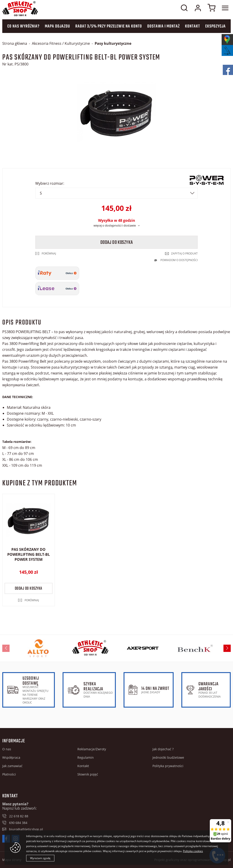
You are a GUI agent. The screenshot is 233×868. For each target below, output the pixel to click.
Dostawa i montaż (163, 26)
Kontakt (192, 26)
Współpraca (11, 757)
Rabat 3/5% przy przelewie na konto (109, 26)
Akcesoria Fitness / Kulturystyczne (61, 43)
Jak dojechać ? (163, 749)
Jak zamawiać (12, 766)
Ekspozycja (215, 26)
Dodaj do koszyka (117, 242)
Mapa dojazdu (57, 26)
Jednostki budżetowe (168, 757)
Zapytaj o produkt (184, 253)
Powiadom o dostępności (179, 260)
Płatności (9, 774)
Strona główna (15, 43)
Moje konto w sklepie (198, 8)
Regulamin (86, 757)
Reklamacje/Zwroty (92, 749)
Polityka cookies (193, 851)
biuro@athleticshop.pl (26, 829)
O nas (7, 749)
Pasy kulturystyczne (113, 43)
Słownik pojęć (88, 774)
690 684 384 (18, 823)
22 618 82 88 (19, 816)
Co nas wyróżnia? (23, 26)
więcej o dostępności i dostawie (115, 225)
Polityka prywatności (168, 766)
